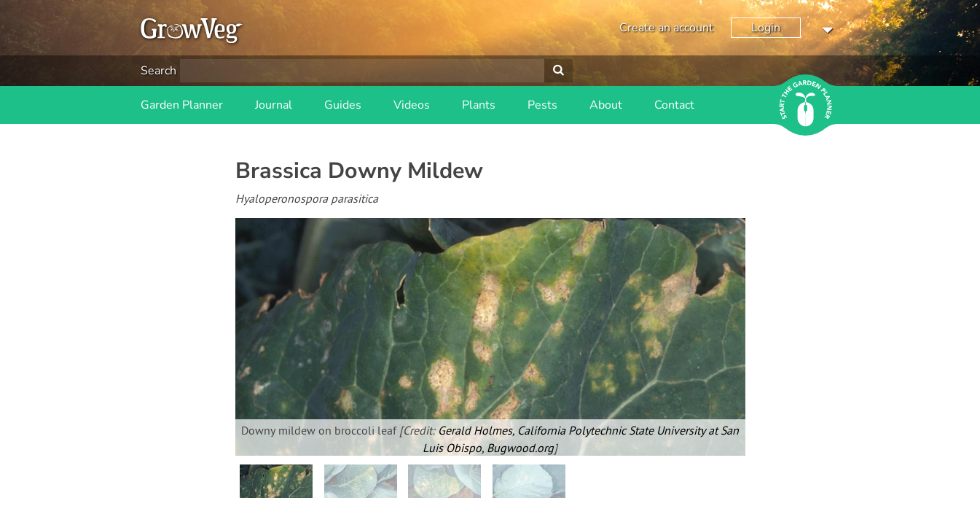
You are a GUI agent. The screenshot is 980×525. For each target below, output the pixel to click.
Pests (542, 105)
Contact (674, 105)
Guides (343, 105)
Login (766, 28)
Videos (412, 105)
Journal (274, 105)
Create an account (666, 28)
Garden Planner (182, 105)
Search (158, 71)
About (606, 105)
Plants (479, 105)
